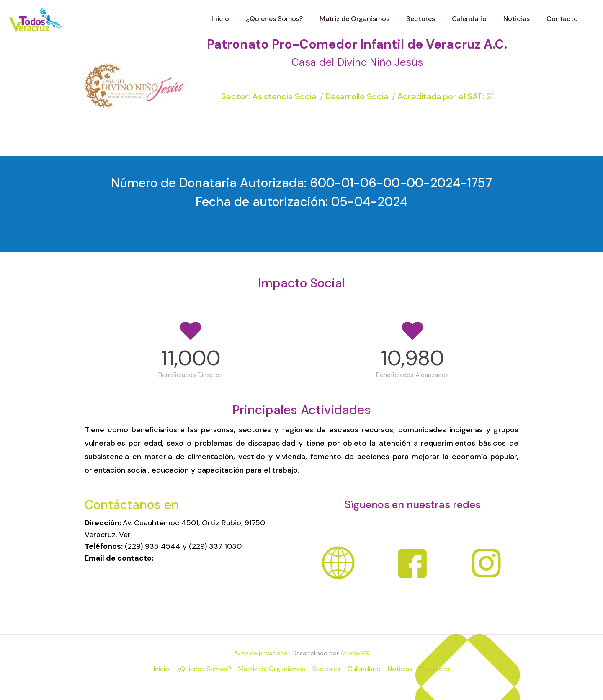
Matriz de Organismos (272, 669)
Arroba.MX (355, 653)
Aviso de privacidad (261, 653)
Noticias (400, 669)
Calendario (364, 669)
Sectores (326, 669)
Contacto (435, 669)
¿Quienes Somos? (204, 669)
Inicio (161, 669)
